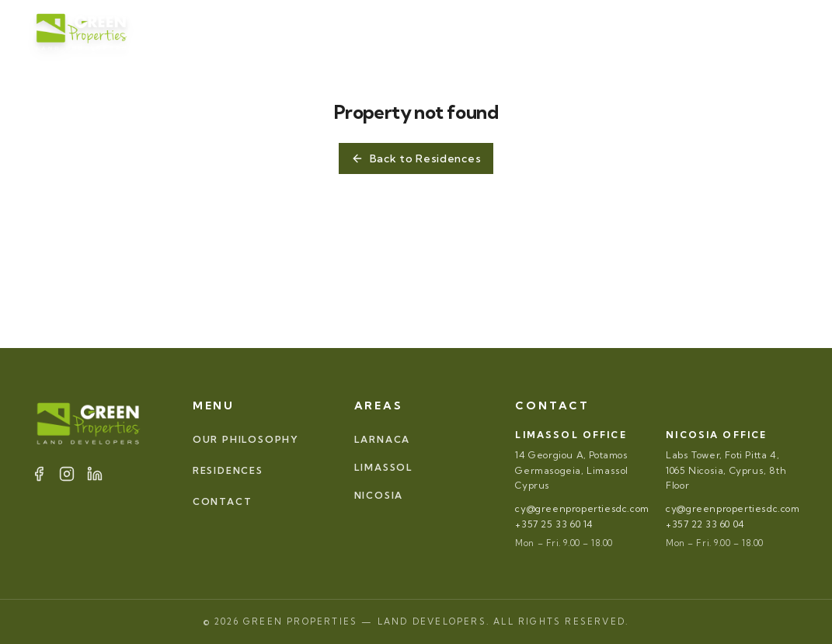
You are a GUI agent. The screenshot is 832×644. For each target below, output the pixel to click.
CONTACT (557, 31)
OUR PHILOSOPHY (269, 31)
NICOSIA (379, 495)
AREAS (482, 31)
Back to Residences (416, 158)
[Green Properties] (82, 31)
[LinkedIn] (661, 31)
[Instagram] (642, 31)
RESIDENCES (392, 31)
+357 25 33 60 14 (554, 524)
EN (749, 31)
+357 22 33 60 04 (705, 524)
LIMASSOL (384, 467)
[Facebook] (624, 31)
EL (788, 31)
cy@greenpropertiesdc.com (582, 508)
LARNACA (383, 439)
